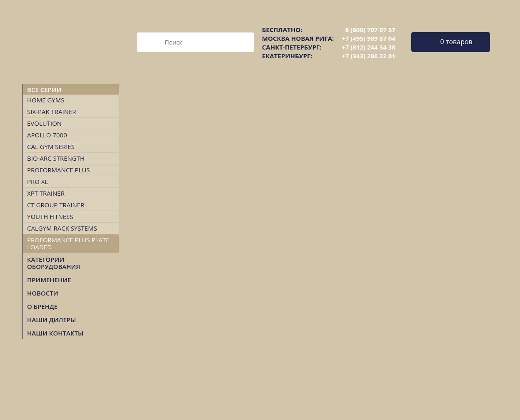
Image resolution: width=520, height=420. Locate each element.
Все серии (44, 89)
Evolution (44, 123)
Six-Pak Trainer (52, 112)
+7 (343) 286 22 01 (369, 56)
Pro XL (37, 181)
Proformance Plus (59, 170)
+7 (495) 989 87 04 (369, 38)
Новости (43, 293)
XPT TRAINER (46, 193)
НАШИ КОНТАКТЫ (55, 333)
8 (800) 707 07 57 (370, 30)
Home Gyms (46, 100)
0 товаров (456, 42)
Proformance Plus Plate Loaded (68, 243)
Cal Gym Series (51, 147)
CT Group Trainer (56, 205)
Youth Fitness (50, 216)
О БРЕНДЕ (42, 306)
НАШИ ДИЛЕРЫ (51, 320)
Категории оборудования (54, 263)
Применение (49, 280)
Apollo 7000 (47, 135)
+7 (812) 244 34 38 (369, 47)
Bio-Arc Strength (56, 158)
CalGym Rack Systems (62, 228)
